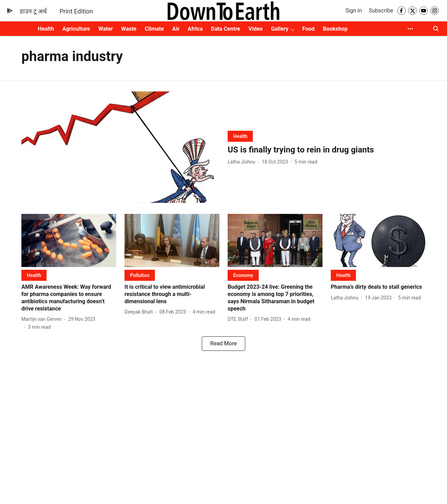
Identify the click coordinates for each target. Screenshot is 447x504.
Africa (195, 29)
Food (308, 29)
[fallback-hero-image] (120, 147)
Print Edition (76, 11)
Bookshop (335, 29)
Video (255, 29)
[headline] (327, 150)
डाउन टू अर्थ (33, 11)
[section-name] (240, 136)
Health (46, 29)
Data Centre (225, 29)
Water (106, 29)
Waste (129, 29)
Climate (154, 29)
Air (176, 29)
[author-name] (243, 162)
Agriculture (76, 29)
